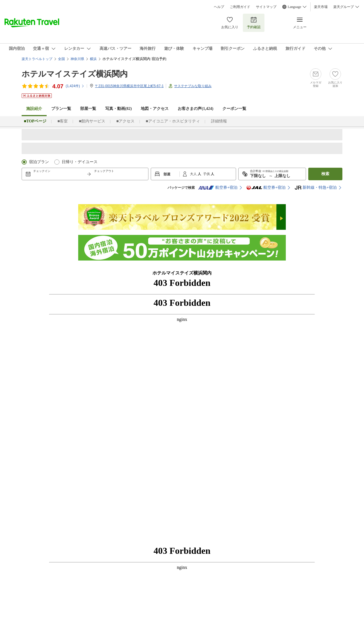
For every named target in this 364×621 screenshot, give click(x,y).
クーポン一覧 (234, 109)
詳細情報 (219, 121)
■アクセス (125, 121)
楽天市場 (321, 7)
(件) (75, 86)
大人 (194, 174)
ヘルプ (219, 7)
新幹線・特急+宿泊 (316, 188)
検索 (325, 174)
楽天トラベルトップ (37, 59)
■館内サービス (92, 121)
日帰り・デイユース (80, 162)
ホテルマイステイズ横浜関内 (75, 74)
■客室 (63, 121)
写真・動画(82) (118, 109)
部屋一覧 (88, 109)
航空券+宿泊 (218, 188)
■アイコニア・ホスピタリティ (173, 121)
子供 (207, 174)
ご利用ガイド (240, 7)
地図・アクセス (155, 109)
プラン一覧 (61, 109)
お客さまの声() (196, 109)
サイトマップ (266, 7)
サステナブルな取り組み (193, 86)
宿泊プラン (39, 162)
